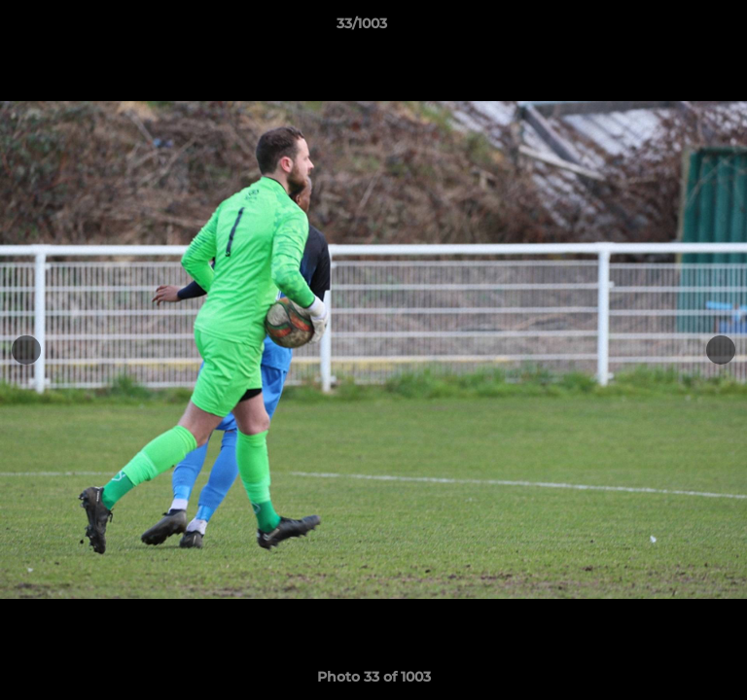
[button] (677, 28)
